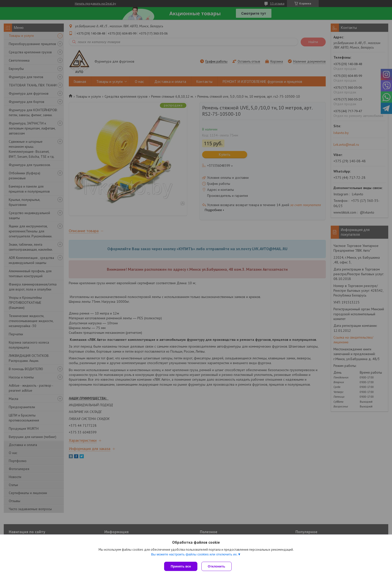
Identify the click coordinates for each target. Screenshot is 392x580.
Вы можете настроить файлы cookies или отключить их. (194, 555)
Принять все (181, 566)
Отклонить (218, 566)
